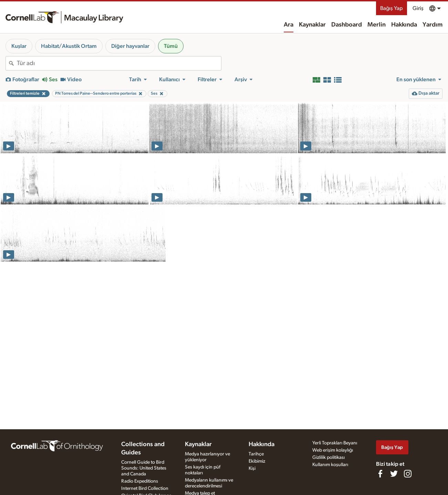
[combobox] (119, 63)
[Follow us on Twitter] (394, 474)
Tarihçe (256, 454)
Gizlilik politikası (329, 457)
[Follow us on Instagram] (408, 474)
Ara (289, 25)
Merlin (377, 25)
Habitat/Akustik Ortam (69, 46)
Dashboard (347, 25)
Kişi (252, 468)
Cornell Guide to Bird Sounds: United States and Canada (144, 468)
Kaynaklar (312, 25)
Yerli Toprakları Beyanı (335, 443)
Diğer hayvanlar (130, 46)
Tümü (171, 46)
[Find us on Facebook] (380, 474)
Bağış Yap (392, 8)
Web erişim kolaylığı (333, 450)
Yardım (433, 25)
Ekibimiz (257, 461)
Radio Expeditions (140, 481)
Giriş (418, 8)
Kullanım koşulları (330, 465)
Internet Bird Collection (145, 488)
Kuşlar (19, 46)
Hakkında (404, 25)
